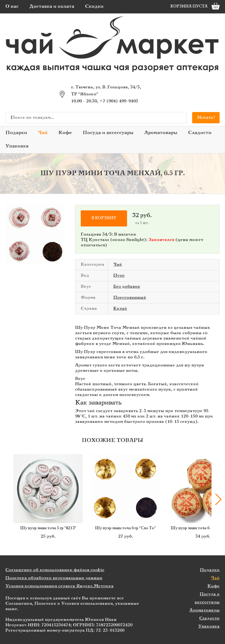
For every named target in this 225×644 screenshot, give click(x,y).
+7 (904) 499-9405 (119, 101)
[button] (218, 499)
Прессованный (130, 298)
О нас (12, 7)
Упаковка (17, 146)
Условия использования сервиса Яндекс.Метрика (59, 586)
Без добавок (127, 287)
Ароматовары (161, 133)
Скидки (94, 7)
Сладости (200, 133)
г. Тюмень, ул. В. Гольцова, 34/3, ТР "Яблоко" (106, 91)
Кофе (65, 133)
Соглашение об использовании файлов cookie (55, 570)
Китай (120, 309)
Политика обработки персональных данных (54, 578)
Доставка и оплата (52, 7)
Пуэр (119, 276)
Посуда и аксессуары (108, 133)
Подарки (16, 133)
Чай (43, 133)
